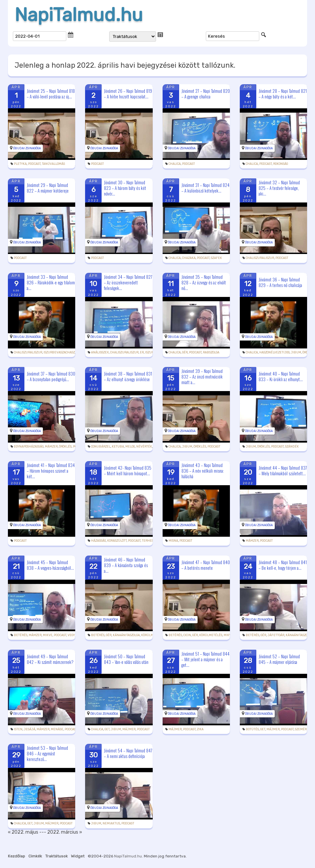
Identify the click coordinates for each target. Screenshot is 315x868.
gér (185, 352)
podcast (34, 164)
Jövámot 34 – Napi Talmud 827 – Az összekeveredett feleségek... (128, 282)
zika (200, 729)
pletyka (20, 164)
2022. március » (65, 832)
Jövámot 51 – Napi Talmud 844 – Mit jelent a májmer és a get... (205, 659)
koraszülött (117, 541)
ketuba (118, 447)
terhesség (150, 541)
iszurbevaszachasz (59, 352)
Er (142, 352)
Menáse (57, 729)
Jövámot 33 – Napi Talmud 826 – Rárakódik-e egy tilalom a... (51, 282)
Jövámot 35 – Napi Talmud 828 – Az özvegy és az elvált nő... (204, 282)
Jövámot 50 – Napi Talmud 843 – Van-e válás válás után (126, 659)
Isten (18, 729)
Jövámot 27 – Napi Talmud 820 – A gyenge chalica (206, 94)
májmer (129, 729)
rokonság (281, 164)
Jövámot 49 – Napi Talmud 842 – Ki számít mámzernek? (50, 659)
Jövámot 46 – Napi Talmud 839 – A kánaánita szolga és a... (126, 565)
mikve (48, 635)
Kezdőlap (16, 856)
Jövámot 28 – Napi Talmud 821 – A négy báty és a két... (283, 94)
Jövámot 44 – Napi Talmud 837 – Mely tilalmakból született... (283, 470)
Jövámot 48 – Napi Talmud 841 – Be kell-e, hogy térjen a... (283, 565)
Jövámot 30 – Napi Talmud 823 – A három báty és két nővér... (125, 188)
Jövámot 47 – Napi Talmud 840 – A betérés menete (206, 565)
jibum (296, 352)
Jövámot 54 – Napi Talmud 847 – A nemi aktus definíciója (128, 753)
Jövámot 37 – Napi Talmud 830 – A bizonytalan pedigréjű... (51, 376)
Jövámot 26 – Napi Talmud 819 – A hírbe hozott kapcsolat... (128, 94)
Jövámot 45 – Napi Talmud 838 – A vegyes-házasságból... (50, 565)
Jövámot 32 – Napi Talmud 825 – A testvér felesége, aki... (279, 188)
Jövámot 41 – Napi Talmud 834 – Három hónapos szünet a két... (51, 471)
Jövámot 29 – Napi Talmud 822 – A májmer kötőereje (48, 188)
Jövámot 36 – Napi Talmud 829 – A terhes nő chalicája (280, 282)
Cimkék (35, 856)
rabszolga (211, 352)
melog (130, 447)
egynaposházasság (29, 447)
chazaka (189, 258)
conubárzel (101, 447)
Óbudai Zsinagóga (27, 148)
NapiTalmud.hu (79, 15)
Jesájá (30, 729)
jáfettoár (276, 635)
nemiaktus (111, 823)
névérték (144, 447)
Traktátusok (56, 856)
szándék (292, 447)
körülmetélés (211, 635)
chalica (175, 164)
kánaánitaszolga (126, 635)
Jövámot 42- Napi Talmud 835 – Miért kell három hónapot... (128, 470)
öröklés (65, 447)
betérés (21, 635)
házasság (98, 541)
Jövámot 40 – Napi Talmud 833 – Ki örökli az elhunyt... (281, 376)
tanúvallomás (53, 164)
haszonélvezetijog (274, 352)
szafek (216, 258)
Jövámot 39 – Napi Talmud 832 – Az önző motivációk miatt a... (202, 377)
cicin (187, 635)
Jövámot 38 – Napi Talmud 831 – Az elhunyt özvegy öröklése (128, 376)
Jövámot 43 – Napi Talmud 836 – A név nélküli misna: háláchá (203, 471)
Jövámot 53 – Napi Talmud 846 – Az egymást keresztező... (47, 753)
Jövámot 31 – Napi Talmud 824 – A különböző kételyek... (205, 188)
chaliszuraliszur (260, 258)
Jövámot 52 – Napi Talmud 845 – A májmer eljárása (279, 659)
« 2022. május (23, 832)
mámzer (51, 447)
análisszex (100, 352)
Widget (78, 856)
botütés (252, 729)
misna (173, 541)
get (107, 729)
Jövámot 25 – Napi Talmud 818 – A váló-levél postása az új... (51, 94)
